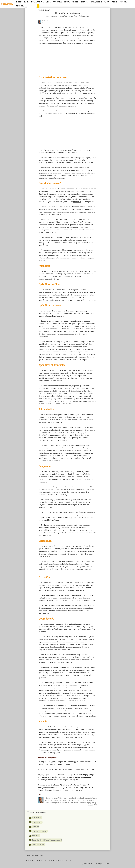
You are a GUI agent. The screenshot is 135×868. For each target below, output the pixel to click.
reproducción (72, 624)
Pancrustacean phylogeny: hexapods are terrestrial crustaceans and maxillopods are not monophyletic (66, 776)
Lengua (49, 2)
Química (27, 2)
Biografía (84, 2)
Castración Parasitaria (40, 831)
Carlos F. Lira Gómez (49, 21)
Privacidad (104, 864)
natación (51, 316)
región (47, 38)
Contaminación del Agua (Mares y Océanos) (47, 840)
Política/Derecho (96, 2)
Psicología (124, 2)
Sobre (109, 864)
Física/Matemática (38, 2)
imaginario (87, 210)
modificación (76, 349)
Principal (41, 10)
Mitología (76, 2)
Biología (19, 2)
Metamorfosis (37, 818)
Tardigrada (36, 836)
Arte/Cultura (58, 2)
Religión (115, 2)
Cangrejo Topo (37, 822)
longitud (59, 735)
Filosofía (107, 2)
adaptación (77, 202)
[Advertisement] (67, 60)
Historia (67, 2)
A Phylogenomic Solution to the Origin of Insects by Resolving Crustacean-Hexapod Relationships (65, 788)
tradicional (60, 28)
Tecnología (20, 6)
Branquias (35, 827)
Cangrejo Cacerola (38, 845)
